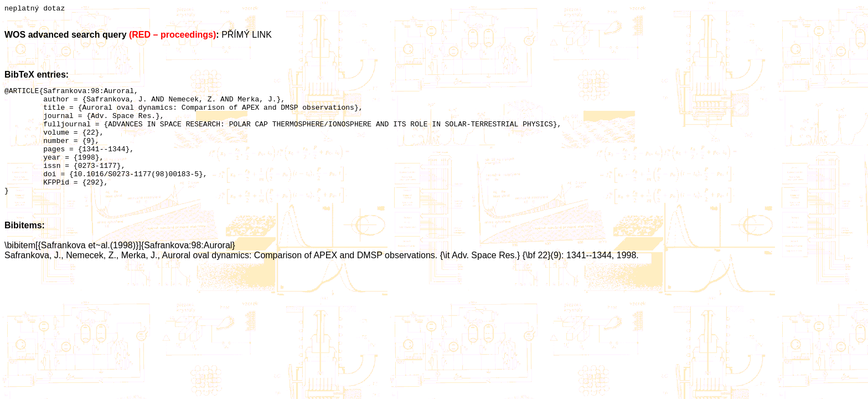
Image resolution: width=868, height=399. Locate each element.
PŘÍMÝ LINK (247, 36)
